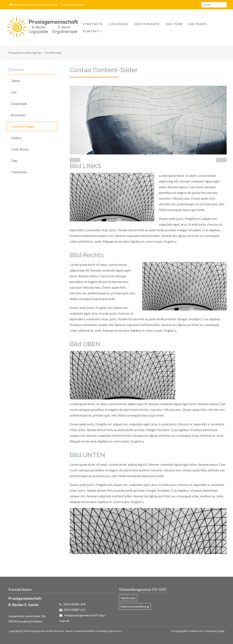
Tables (16, 81)
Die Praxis (198, 24)
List (14, 92)
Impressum (128, 598)
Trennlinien (19, 172)
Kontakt (91, 31)
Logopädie (119, 24)
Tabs (14, 161)
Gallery (16, 138)
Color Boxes (20, 149)
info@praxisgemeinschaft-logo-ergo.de (35, 5)
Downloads (19, 104)
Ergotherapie (147, 24)
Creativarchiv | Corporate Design (206, 631)
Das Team (174, 24)
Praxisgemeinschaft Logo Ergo (25, 53)
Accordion (18, 115)
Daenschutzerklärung (135, 606)
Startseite (93, 24)
